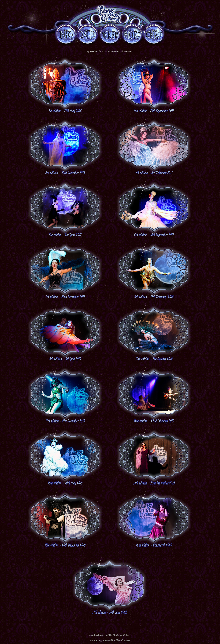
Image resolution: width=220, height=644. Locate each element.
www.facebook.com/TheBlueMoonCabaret (110, 635)
